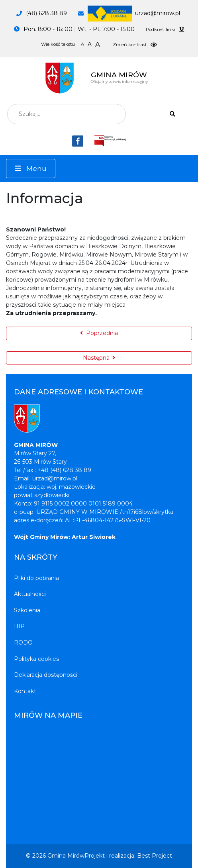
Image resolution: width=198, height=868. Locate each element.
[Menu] (31, 169)
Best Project (155, 856)
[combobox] (67, 114)
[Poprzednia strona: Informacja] (99, 333)
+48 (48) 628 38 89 (64, 470)
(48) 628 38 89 (46, 13)
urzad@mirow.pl (134, 13)
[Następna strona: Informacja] (99, 358)
